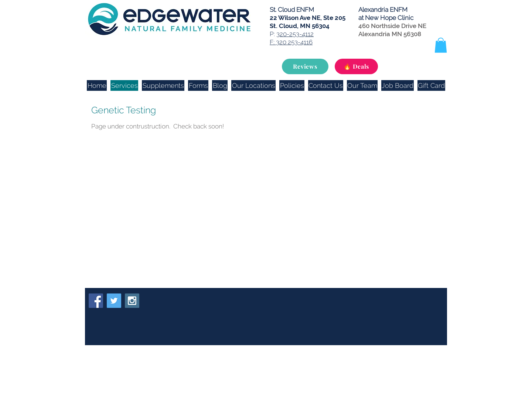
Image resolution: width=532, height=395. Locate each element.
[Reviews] (305, 66)
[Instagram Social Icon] (132, 301)
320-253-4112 (295, 34)
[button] (441, 45)
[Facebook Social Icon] (96, 301)
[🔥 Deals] (356, 66)
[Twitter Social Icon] (114, 301)
